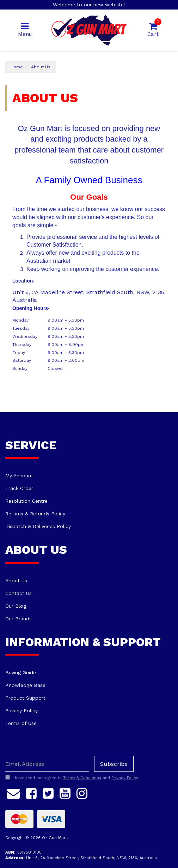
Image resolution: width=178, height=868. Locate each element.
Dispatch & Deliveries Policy (38, 526)
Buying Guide (21, 672)
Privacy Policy (22, 711)
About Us (16, 581)
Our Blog (16, 606)
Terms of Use (21, 723)
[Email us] (13, 792)
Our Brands (19, 619)
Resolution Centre (26, 501)
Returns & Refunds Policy (35, 514)
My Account (19, 476)
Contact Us (19, 593)
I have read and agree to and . (72, 778)
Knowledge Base (25, 685)
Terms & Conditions (82, 778)
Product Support (25, 698)
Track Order (19, 488)
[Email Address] (47, 764)
